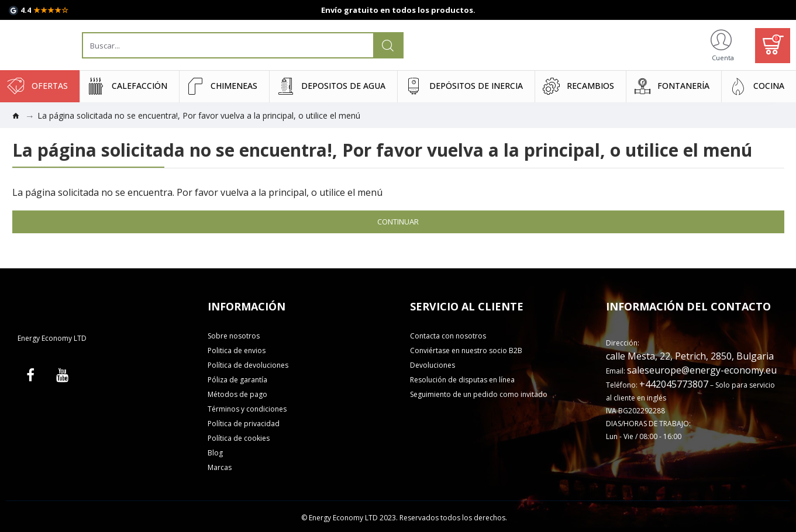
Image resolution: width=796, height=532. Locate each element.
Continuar (398, 222)
